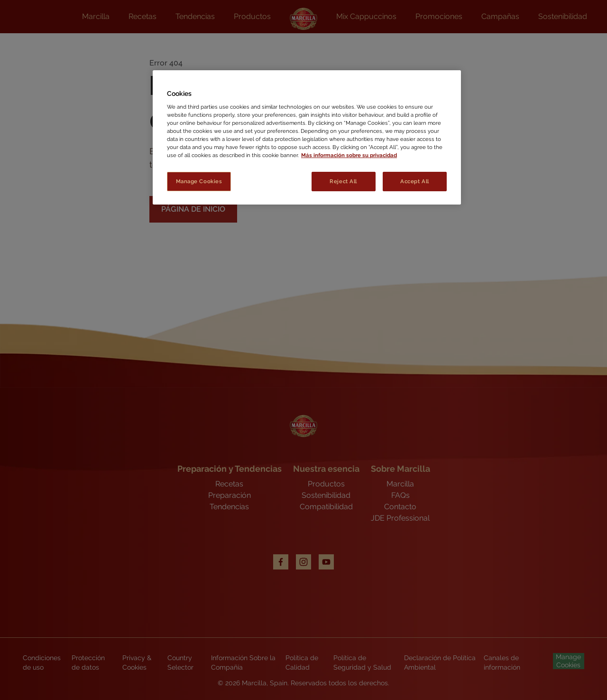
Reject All (343, 181)
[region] (307, 138)
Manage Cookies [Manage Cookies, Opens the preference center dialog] (199, 181)
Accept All (415, 181)
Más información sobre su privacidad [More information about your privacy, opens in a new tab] (349, 155)
